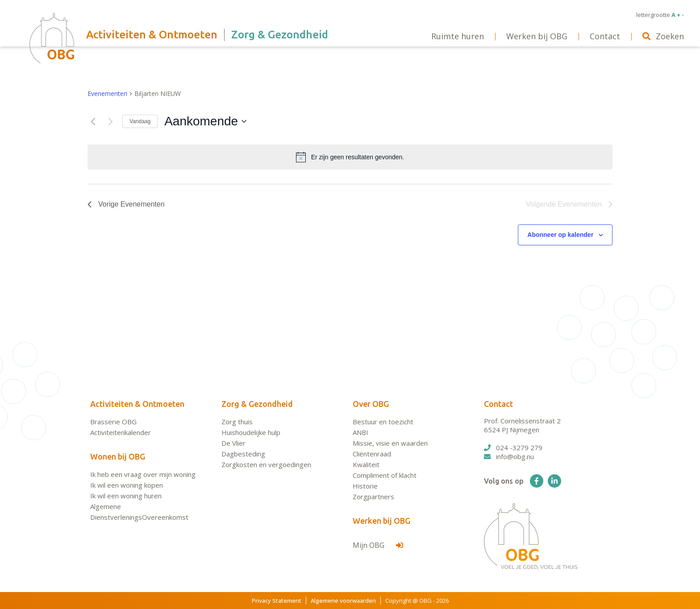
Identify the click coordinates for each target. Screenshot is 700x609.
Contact (498, 404)
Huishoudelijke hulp (251, 432)
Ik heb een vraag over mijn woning (143, 474)
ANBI (360, 432)
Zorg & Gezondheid (257, 404)
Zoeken (663, 36)
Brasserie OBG (113, 422)
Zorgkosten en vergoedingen (266, 464)
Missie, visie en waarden (390, 443)
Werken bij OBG (381, 521)
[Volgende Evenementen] (110, 121)
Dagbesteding (243, 454)
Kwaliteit (366, 464)
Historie (365, 486)
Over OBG (371, 404)
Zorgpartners (373, 497)
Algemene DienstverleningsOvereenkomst (139, 512)
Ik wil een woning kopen (127, 485)
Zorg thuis (237, 422)
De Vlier (233, 443)
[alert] (350, 157)
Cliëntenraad (372, 454)
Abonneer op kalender (560, 235)
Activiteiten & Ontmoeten (137, 404)
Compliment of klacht (385, 475)
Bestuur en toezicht (383, 422)
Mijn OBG (378, 545)
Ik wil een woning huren (126, 496)
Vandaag (140, 121)
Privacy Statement (277, 601)
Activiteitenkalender (121, 432)
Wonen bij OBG (118, 456)
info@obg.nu (509, 456)
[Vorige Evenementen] (93, 121)
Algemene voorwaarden (343, 601)
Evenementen (107, 93)
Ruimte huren (458, 36)
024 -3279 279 (513, 447)
